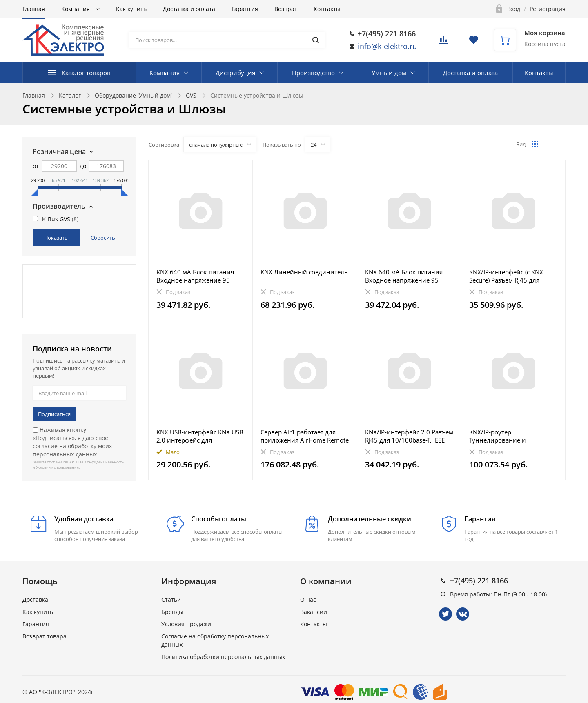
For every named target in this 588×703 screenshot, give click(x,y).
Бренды (172, 612)
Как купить (131, 9)
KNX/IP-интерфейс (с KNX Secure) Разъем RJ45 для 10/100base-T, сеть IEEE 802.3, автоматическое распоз (513, 276)
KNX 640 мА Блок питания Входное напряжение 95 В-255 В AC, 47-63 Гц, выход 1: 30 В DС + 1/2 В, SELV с (406, 276)
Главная (34, 9)
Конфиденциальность (104, 462)
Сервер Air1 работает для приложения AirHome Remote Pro (305, 436)
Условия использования (57, 467)
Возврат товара (45, 636)
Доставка (35, 600)
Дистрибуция (235, 73)
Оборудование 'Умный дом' (133, 95)
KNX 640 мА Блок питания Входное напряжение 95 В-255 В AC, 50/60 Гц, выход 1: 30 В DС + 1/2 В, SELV (198, 276)
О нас (308, 600)
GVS (191, 95)
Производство (313, 73)
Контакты (327, 9)
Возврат (286, 9)
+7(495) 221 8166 (387, 33)
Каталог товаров (86, 73)
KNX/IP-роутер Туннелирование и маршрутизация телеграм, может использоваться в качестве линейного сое (508, 436)
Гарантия (245, 9)
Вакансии (314, 612)
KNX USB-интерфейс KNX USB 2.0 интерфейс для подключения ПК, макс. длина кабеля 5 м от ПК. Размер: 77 (200, 436)
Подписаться (54, 414)
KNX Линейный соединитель (304, 272)
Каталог (70, 95)
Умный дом (389, 73)
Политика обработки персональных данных (223, 657)
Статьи (171, 600)
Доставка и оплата (189, 9)
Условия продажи (186, 624)
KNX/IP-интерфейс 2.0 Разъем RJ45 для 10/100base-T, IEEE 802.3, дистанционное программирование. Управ (409, 436)
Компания (76, 9)
